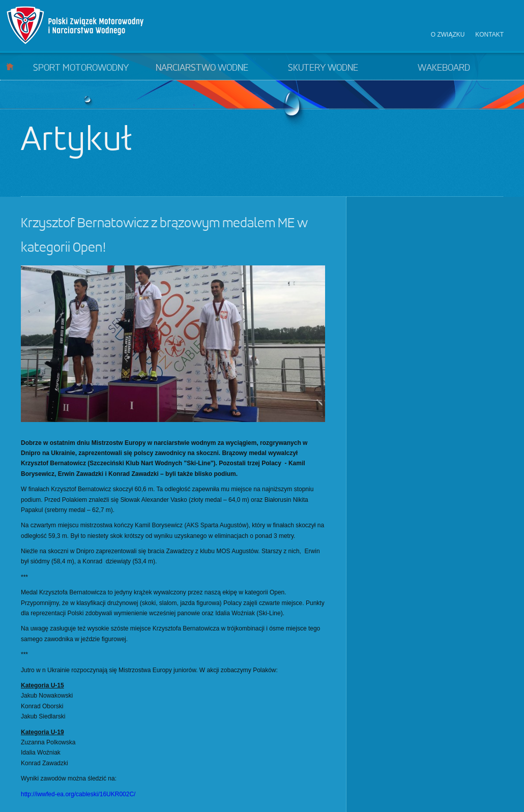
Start (10, 66)
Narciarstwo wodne (202, 68)
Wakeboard (444, 68)
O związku (448, 35)
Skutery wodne (323, 68)
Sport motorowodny (81, 68)
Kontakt (489, 35)
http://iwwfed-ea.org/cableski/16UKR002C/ (78, 794)
